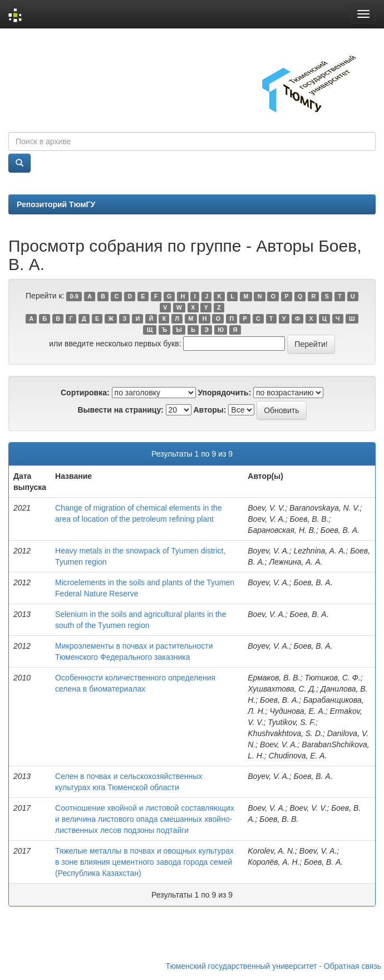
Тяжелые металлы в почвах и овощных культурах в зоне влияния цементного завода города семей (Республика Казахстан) (144, 862)
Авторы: (210, 410)
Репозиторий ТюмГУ (56, 204)
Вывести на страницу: (120, 410)
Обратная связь (353, 966)
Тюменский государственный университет (242, 966)
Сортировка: (85, 393)
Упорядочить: (224, 393)
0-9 (74, 296)
